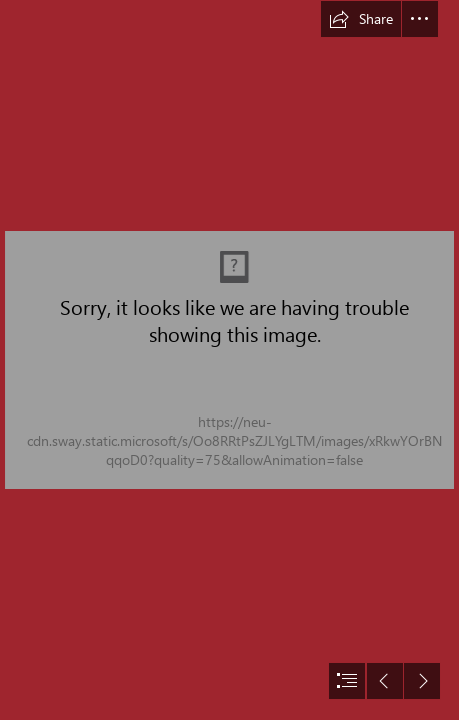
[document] (229, 360)
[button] (361, 19)
